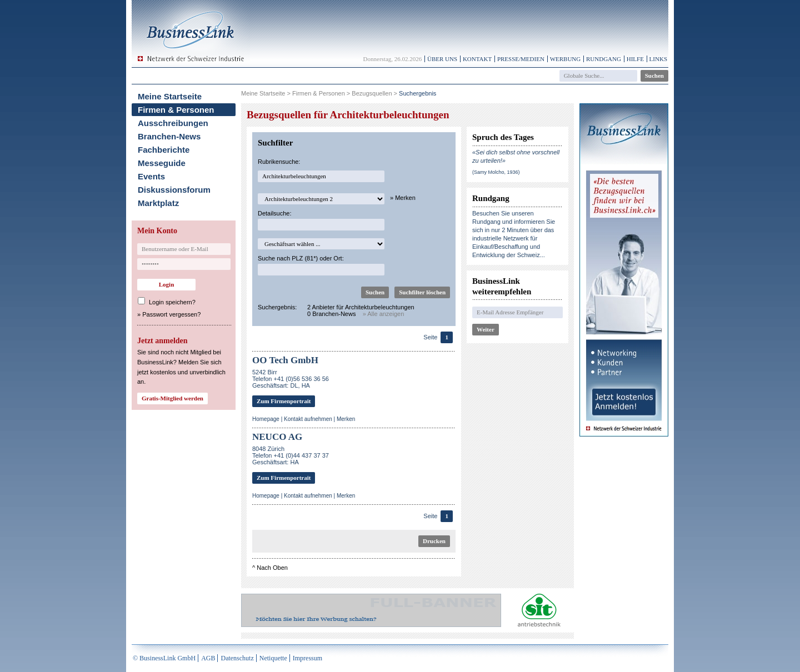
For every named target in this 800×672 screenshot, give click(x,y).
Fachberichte (164, 150)
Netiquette (273, 658)
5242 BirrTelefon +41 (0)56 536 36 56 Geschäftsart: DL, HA (291, 379)
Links (658, 59)
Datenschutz (237, 658)
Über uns (442, 59)
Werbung (566, 59)
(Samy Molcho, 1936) (496, 172)
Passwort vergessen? (171, 314)
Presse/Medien (521, 59)
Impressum (307, 658)
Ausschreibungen (173, 123)
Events (151, 176)
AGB (208, 658)
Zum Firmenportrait (284, 401)
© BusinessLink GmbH (164, 658)
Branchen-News (169, 136)
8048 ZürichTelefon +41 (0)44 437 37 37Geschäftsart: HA (291, 455)
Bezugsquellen (372, 93)
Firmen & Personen (176, 110)
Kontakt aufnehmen (308, 419)
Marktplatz (158, 203)
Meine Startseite (170, 96)
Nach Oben (272, 568)
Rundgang (604, 59)
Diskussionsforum (174, 190)
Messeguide (162, 163)
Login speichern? (172, 302)
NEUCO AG (277, 437)
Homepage (266, 419)
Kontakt (477, 59)
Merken (346, 419)
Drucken (434, 541)
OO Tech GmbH (285, 360)
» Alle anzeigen (384, 314)
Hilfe (635, 59)
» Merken (403, 198)
